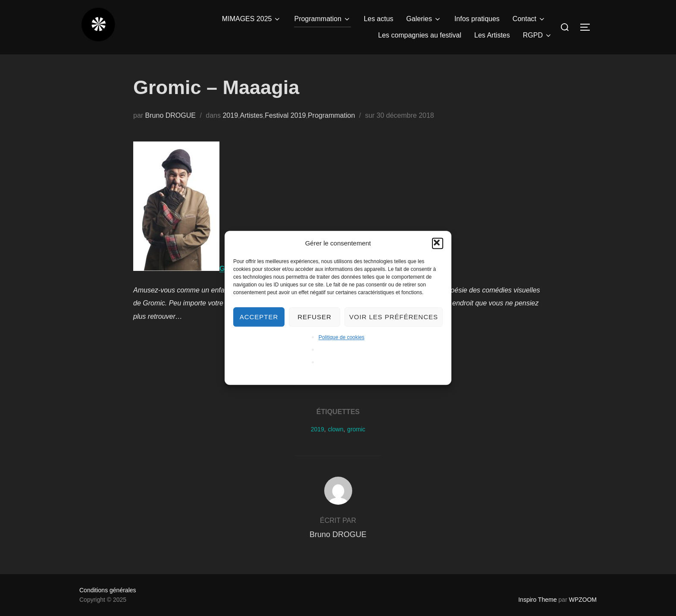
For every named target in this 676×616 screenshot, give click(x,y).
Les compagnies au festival (420, 35)
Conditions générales (108, 590)
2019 (230, 115)
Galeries (424, 19)
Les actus (379, 19)
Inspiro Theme (537, 600)
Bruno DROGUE (171, 115)
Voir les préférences (394, 317)
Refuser (315, 317)
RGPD (538, 35)
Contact (529, 19)
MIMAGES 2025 (252, 19)
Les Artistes (492, 35)
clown (336, 429)
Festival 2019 (285, 115)
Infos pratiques (477, 19)
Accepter (259, 317)
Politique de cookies (342, 337)
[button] (438, 243)
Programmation (322, 19)
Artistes (251, 115)
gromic (356, 429)
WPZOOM (583, 600)
